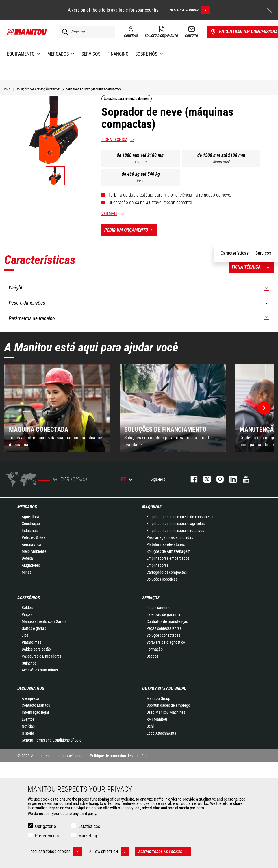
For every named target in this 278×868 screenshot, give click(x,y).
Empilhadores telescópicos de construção (180, 517)
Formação (155, 649)
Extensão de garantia (163, 614)
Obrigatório (46, 826)
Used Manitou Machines (166, 712)
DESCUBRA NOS (31, 689)
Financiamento (159, 608)
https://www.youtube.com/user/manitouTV (243, 479)
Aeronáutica (31, 544)
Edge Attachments (161, 733)
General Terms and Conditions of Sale (52, 740)
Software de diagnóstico (166, 642)
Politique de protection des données (119, 756)
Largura (141, 162)
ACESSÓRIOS (29, 598)
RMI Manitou (157, 719)
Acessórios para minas (40, 670)
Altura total (221, 162)
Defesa (27, 558)
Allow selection (109, 852)
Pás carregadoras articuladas (170, 537)
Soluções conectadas (163, 635)
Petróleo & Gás (34, 537)
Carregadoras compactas (167, 572)
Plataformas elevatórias (166, 544)
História (28, 733)
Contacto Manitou (36, 705)
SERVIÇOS (151, 598)
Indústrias (30, 531)
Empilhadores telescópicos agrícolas (176, 524)
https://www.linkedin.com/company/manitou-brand (230, 479)
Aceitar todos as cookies (164, 852)
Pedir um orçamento (130, 230)
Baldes (27, 608)
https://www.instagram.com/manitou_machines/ (217, 479)
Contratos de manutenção (167, 621)
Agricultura (30, 517)
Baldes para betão (36, 649)
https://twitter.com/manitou (204, 479)
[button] (264, 408)
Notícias (28, 726)
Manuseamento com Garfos (44, 621)
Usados (152, 656)
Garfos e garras (34, 628)
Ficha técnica (114, 140)
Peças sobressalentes (164, 628)
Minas (27, 572)
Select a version (190, 10)
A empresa (30, 698)
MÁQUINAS (152, 507)
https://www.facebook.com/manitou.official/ (191, 479)
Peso (141, 181)
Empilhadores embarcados (168, 558)
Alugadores (31, 565)
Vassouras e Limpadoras (41, 656)
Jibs (25, 635)
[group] (57, 408)
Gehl (150, 726)
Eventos (28, 719)
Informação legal (35, 712)
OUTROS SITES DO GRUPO (164, 689)
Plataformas (31, 642)
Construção (31, 524)
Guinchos (29, 663)
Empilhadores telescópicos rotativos (175, 531)
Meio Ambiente (34, 551)
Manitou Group (158, 698)
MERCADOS (27, 507)
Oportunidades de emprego (168, 705)
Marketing (88, 836)
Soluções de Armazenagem (168, 551)
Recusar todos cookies (56, 852)
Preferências (47, 836)
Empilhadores (157, 565)
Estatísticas (89, 826)
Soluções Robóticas (162, 579)
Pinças (27, 614)
